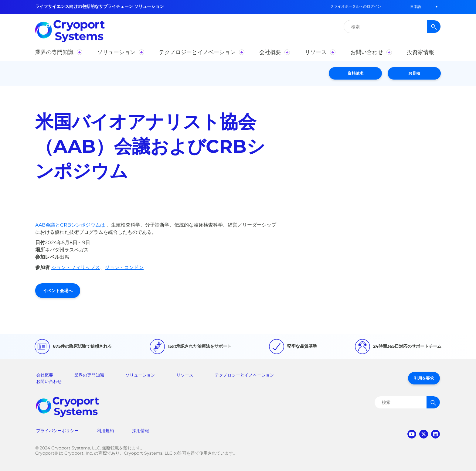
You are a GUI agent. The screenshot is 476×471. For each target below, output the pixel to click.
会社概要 (45, 375)
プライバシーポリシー (57, 431)
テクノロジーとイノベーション (244, 375)
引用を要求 (424, 378)
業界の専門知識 (89, 375)
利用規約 (105, 431)
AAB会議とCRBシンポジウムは (71, 225)
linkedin (435, 434)
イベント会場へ (58, 291)
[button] (416, 7)
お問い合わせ (49, 381)
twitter (424, 434)
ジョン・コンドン (124, 267)
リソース (185, 375)
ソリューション (140, 375)
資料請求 (355, 73)
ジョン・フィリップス (76, 267)
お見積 (414, 73)
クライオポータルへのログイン (356, 6)
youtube (412, 434)
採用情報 (141, 431)
